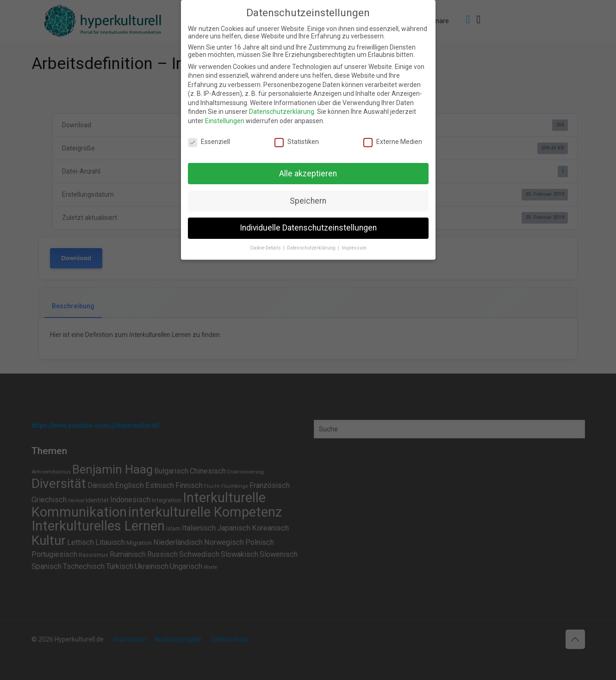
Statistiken (297, 142)
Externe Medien (393, 142)
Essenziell (209, 142)
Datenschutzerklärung (282, 112)
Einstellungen (225, 121)
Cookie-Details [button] (266, 248)
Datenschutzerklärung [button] (312, 248)
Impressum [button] (354, 248)
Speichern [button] (308, 201)
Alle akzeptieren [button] (308, 174)
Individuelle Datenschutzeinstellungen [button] (308, 228)
